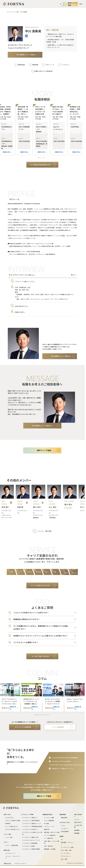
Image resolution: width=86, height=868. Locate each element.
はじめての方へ (10, 818)
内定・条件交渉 (49, 846)
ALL (62, 839)
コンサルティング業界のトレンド (32, 823)
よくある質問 (46, 458)
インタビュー (66, 65)
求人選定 (47, 823)
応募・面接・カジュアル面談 (52, 842)
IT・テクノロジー (66, 853)
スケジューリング (49, 826)
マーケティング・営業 (67, 847)
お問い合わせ (78, 822)
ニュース (77, 819)
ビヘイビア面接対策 (50, 835)
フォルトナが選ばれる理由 (13, 820)
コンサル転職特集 (58, 727)
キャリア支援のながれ (11, 826)
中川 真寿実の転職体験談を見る (41, 165)
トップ (8, 12)
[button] (38, 158)
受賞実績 (8, 823)
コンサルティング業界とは (30, 818)
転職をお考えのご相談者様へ (44, 71)
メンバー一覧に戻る (45, 531)
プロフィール (50, 65)
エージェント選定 (49, 818)
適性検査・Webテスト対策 (52, 832)
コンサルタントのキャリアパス (31, 840)
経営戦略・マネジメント (67, 843)
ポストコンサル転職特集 (23, 727)
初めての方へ (28, 458)
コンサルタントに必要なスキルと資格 (32, 833)
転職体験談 (21, 65)
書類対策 (47, 829)
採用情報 (77, 833)
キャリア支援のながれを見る (41, 585)
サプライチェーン (66, 856)
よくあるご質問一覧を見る (41, 656)
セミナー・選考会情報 (11, 845)
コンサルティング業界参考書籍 (31, 849)
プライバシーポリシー (21, 863)
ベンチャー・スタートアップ (13, 857)
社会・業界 (64, 859)
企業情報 (77, 830)
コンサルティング (10, 853)
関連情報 (35, 65)
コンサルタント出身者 (28, 846)
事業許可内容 (7, 863)
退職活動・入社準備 (50, 849)
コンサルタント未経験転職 (30, 843)
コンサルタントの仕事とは (30, 829)
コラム (63, 826)
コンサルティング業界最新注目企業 (32, 826)
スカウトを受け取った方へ (13, 829)
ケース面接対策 (48, 838)
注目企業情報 (65, 831)
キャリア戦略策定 (49, 820)
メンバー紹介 (16, 12)
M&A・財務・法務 (66, 850)
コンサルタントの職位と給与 (30, 837)
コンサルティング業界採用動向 (31, 820)
